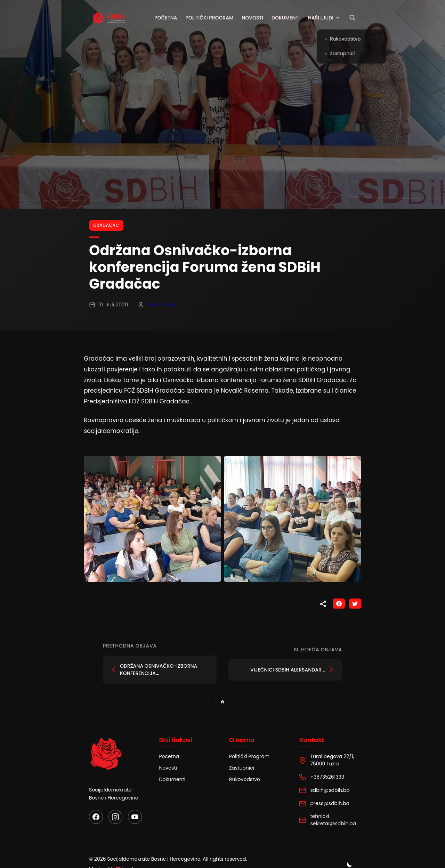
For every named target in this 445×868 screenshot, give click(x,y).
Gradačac (106, 225)
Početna (168, 18)
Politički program (212, 18)
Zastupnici (242, 768)
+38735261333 (327, 777)
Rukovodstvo (245, 779)
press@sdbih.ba (330, 803)
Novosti (255, 18)
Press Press (161, 304)
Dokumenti (288, 18)
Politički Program (249, 756)
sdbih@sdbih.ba (330, 790)
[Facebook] (96, 817)
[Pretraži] (355, 18)
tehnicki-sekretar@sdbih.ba (333, 820)
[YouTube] (135, 817)
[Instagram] (115, 817)
